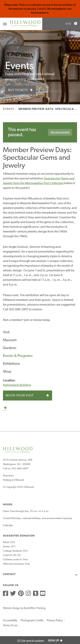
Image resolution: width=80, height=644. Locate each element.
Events (9, 109)
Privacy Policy (55, 620)
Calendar (8, 525)
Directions (8, 476)
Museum (10, 340)
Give (68, 24)
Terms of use (10, 625)
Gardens (10, 348)
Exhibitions (11, 364)
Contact (9, 574)
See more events (60, 132)
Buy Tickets (18, 90)
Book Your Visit (20, 396)
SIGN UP (53, 641)
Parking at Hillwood (13, 480)
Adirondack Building (17, 385)
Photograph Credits (32, 620)
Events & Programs (18, 356)
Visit (6, 332)
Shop (7, 372)
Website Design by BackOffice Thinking (24, 608)
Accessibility (10, 620)
